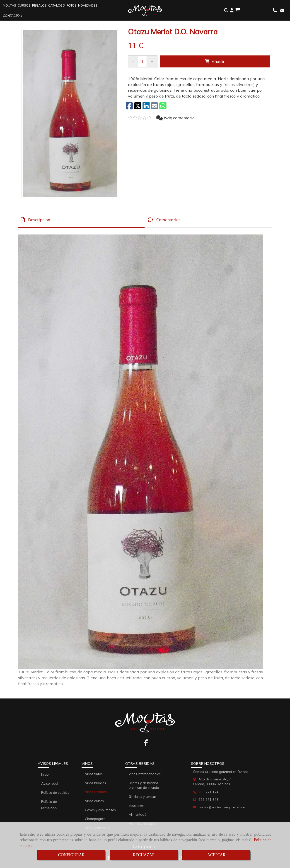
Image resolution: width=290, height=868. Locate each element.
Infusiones (136, 806)
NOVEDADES (88, 5)
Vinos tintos (94, 774)
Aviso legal (50, 784)
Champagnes (95, 819)
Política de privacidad (49, 805)
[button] (232, 10)
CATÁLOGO (57, 5)
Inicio (45, 775)
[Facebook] (146, 744)
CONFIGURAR (71, 855)
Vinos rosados (96, 792)
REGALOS (39, 5)
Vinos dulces (94, 801)
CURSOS (24, 5)
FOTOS (72, 5)
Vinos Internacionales (145, 774)
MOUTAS (10, 5)
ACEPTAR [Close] (216, 855)
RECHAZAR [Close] (144, 855)
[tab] (81, 220)
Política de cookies (55, 793)
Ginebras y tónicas (143, 797)
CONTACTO (13, 16)
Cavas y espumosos (100, 810)
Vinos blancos (95, 783)
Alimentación (139, 815)
